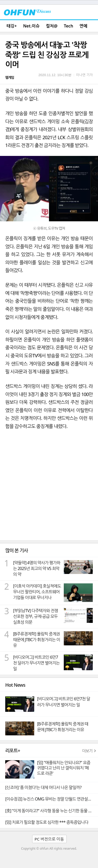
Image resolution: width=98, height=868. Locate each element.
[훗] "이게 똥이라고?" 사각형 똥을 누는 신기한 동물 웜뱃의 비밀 (52, 811)
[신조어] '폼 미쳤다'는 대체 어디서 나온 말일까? (43, 787)
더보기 (87, 751)
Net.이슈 (31, 26)
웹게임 (10, 77)
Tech (68, 26)
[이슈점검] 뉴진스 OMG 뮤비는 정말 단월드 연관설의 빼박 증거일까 (52, 799)
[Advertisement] (49, 489)
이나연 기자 (84, 75)
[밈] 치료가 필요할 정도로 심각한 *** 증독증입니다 (47, 822)
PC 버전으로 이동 (49, 839)
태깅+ (12, 26)
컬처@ (52, 26)
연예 (83, 26)
